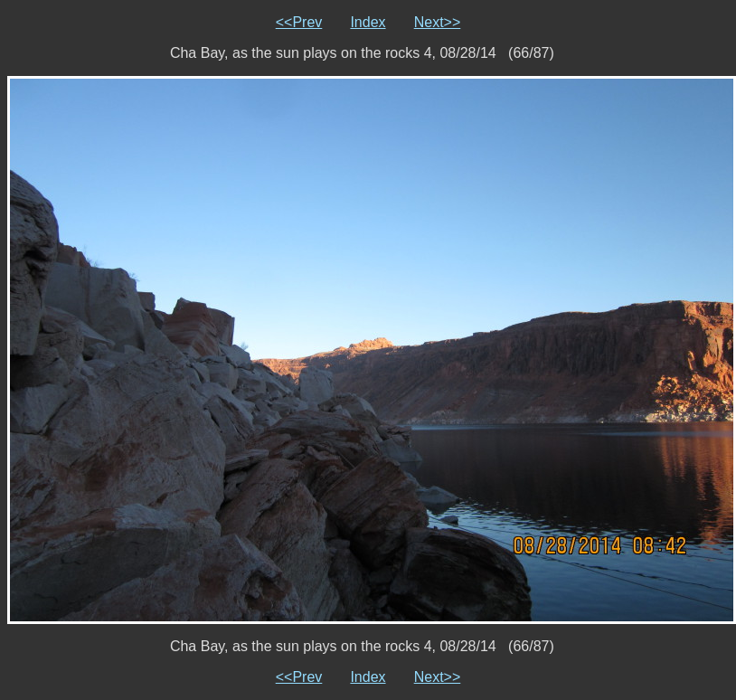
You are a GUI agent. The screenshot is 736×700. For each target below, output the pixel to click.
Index (368, 22)
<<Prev (299, 22)
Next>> (438, 22)
